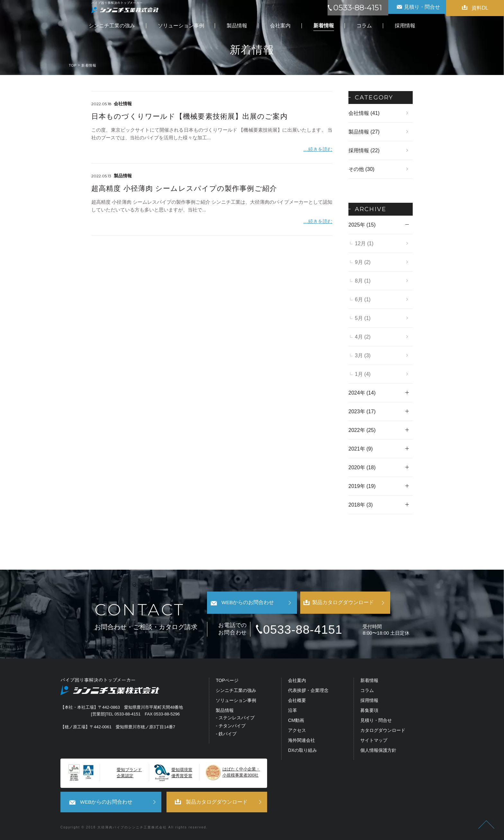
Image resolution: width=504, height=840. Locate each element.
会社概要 (297, 701)
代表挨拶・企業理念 (308, 691)
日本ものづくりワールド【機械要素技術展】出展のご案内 (189, 116)
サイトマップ (374, 741)
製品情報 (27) (364, 132)
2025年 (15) (362, 225)
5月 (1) (363, 318)
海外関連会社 (301, 741)
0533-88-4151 (311, 630)
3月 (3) (363, 355)
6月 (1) (363, 299)
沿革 (292, 711)
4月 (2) (363, 337)
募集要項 (369, 711)
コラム (367, 691)
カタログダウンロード (383, 731)
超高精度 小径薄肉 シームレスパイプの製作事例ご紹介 (184, 187)
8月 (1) (363, 281)
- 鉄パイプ (226, 735)
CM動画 (296, 721)
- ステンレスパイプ (235, 719)
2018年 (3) (361, 505)
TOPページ (227, 681)
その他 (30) (361, 169)
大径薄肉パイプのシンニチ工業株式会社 (132, 828)
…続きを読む (318, 149)
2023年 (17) (362, 411)
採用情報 (369, 701)
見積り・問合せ (376, 721)
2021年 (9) (361, 449)
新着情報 (369, 681)
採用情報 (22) (364, 150)
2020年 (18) (362, 467)
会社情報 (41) (364, 113)
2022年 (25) (362, 430)
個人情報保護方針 (378, 751)
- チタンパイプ (231, 727)
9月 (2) (363, 262)
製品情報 (225, 711)
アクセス (297, 731)
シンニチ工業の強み (236, 691)
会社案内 (297, 681)
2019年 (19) (362, 486)
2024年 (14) (362, 393)
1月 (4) (363, 374)
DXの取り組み (302, 751)
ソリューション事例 (236, 701)
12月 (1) (364, 243)
